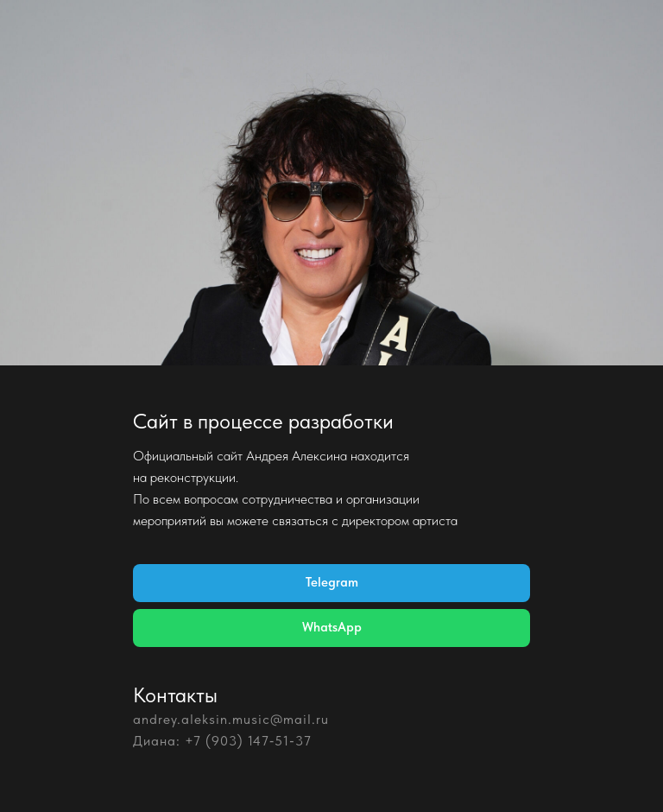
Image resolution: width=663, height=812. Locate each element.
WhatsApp (332, 627)
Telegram (332, 582)
